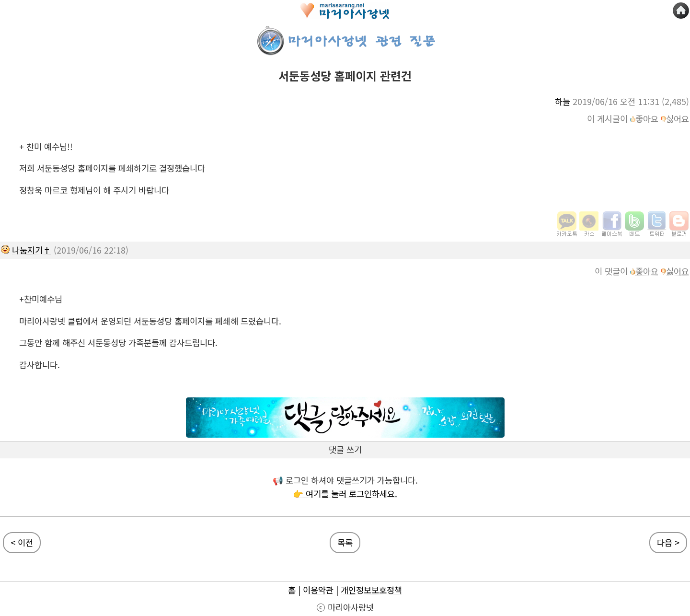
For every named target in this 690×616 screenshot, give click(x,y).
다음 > (668, 542)
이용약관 (318, 590)
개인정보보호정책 (371, 590)
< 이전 (22, 542)
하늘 (563, 101)
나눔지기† (32, 250)
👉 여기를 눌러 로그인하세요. (345, 494)
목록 (345, 542)
